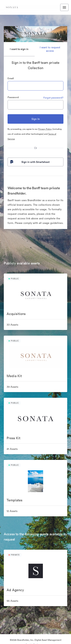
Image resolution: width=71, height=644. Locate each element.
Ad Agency (15, 590)
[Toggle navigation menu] (64, 7)
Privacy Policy (45, 129)
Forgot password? (53, 98)
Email (11, 78)
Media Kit (14, 376)
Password (13, 97)
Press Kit (13, 438)
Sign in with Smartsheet (30, 162)
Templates (14, 500)
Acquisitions (16, 314)
